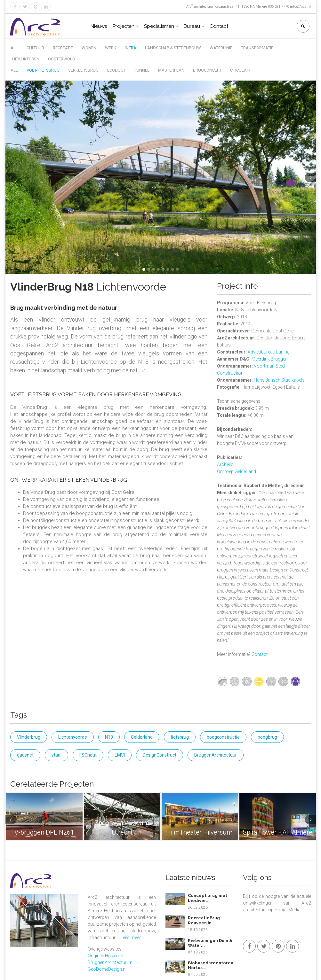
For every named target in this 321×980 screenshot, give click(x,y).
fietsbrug (180, 737)
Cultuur (35, 48)
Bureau (192, 26)
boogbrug (267, 737)
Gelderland (142, 737)
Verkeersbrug (83, 70)
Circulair (240, 70)
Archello (225, 464)
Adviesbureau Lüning (269, 352)
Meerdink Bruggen (270, 359)
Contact (219, 26)
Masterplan (171, 70)
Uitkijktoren (26, 59)
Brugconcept (207, 70)
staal (56, 755)
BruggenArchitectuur (216, 755)
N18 (109, 737)
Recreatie (63, 48)
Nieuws (99, 26)
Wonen (89, 48)
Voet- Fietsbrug (43, 70)
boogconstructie (223, 737)
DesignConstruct (160, 755)
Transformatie (257, 48)
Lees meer (131, 937)
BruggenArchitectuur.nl (111, 962)
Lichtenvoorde (73, 737)
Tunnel (142, 70)
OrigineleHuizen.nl (105, 956)
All (14, 48)
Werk (111, 48)
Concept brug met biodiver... (208, 898)
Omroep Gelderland (237, 471)
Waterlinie (221, 48)
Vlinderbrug (29, 737)
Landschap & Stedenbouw (173, 48)
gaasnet (25, 755)
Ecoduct (116, 70)
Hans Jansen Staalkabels (279, 380)
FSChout (88, 755)
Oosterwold (62, 59)
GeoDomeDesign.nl (107, 969)
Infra (131, 48)
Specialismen (159, 26)
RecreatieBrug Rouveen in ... (204, 920)
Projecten (124, 26)
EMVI (120, 755)
